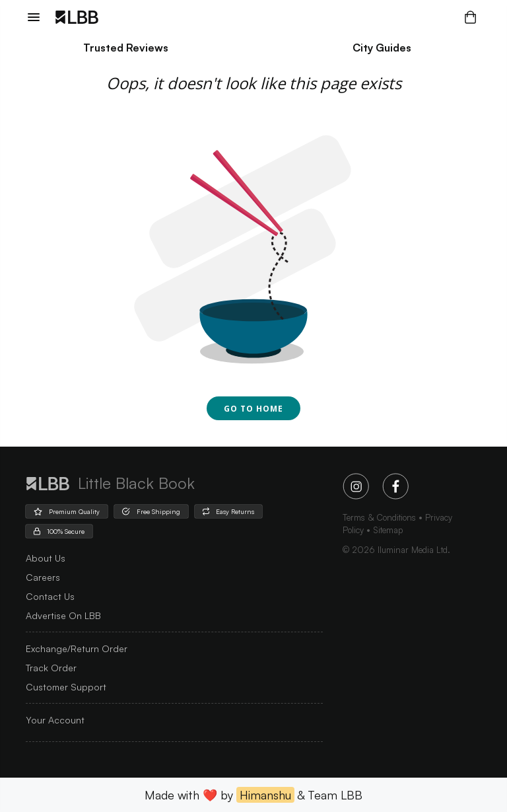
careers (43, 577)
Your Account (55, 720)
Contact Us (50, 596)
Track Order (51, 668)
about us (46, 558)
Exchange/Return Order (77, 648)
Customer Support (66, 687)
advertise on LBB (63, 615)
